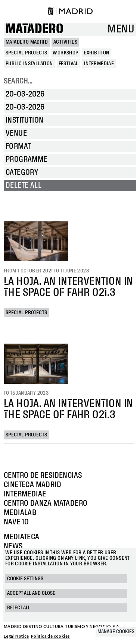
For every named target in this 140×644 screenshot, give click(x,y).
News (13, 546)
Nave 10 (16, 522)
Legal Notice (16, 636)
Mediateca (22, 537)
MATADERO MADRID (27, 42)
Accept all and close (31, 593)
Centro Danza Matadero (46, 503)
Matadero (35, 29)
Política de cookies (51, 636)
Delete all (24, 186)
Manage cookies (116, 632)
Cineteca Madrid (32, 485)
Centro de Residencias (43, 476)
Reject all (19, 608)
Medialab (20, 513)
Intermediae (25, 494)
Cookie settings (25, 579)
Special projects (26, 313)
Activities (65, 42)
